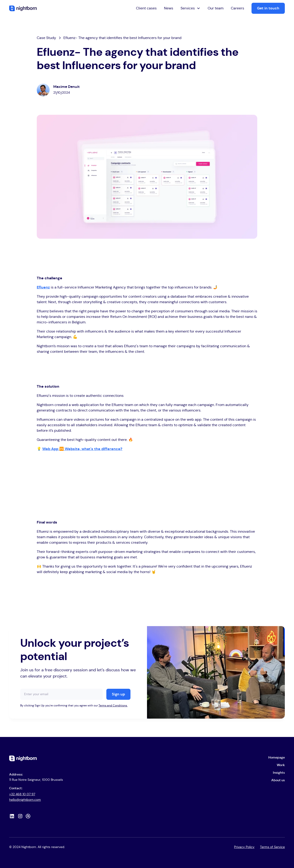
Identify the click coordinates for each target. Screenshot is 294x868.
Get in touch (268, 8)
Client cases (146, 8)
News (169, 8)
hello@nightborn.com (25, 800)
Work (281, 765)
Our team (216, 8)
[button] (190, 8)
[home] (23, 8)
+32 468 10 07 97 (22, 794)
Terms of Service (272, 847)
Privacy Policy (244, 847)
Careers (237, 8)
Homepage (277, 758)
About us (278, 780)
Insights (279, 773)
